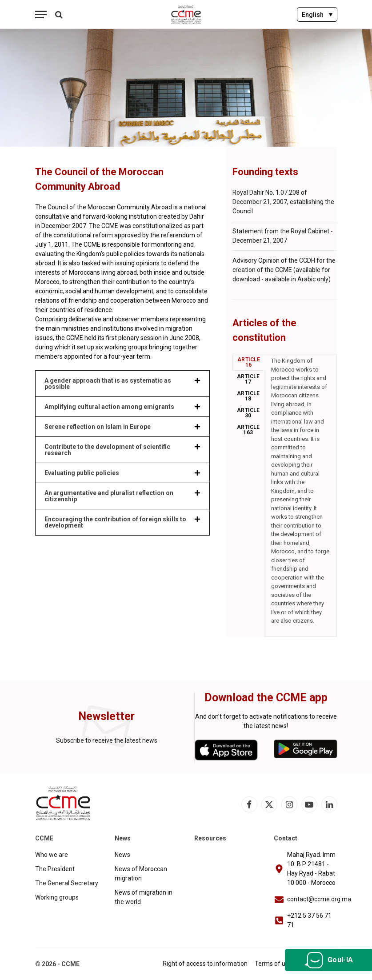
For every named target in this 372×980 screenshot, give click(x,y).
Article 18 (248, 396)
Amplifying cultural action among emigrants (109, 407)
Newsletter (106, 716)
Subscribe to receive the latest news (107, 740)
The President (55, 869)
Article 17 (248, 379)
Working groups (57, 897)
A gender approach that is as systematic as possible (108, 384)
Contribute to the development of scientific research (107, 450)
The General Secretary (67, 883)
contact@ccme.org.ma (319, 899)
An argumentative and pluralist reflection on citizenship (109, 496)
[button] (123, 384)
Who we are (52, 855)
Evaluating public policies (82, 473)
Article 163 (248, 430)
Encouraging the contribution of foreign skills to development (115, 522)
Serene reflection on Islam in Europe (98, 427)
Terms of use (273, 964)
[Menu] (41, 14)
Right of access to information (205, 964)
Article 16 (249, 362)
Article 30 (248, 413)
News (122, 855)
